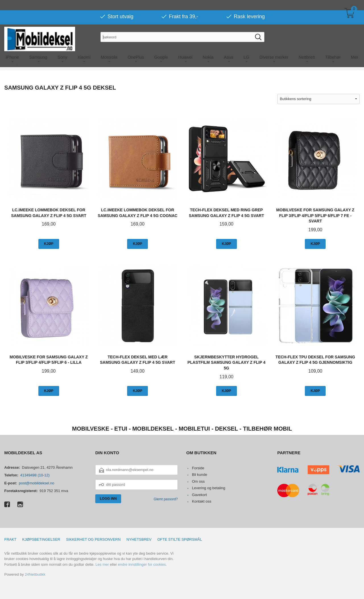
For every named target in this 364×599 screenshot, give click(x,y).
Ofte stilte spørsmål (180, 539)
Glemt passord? (166, 499)
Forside (198, 468)
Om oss (198, 481)
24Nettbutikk (35, 574)
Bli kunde (199, 475)
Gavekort (199, 495)
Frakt (10, 539)
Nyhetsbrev (139, 539)
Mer (355, 47)
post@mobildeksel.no (36, 483)
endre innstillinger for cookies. (142, 564)
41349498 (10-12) (35, 475)
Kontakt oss (202, 501)
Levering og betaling (209, 488)
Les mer (102, 564)
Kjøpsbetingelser (41, 539)
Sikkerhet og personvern (93, 539)
